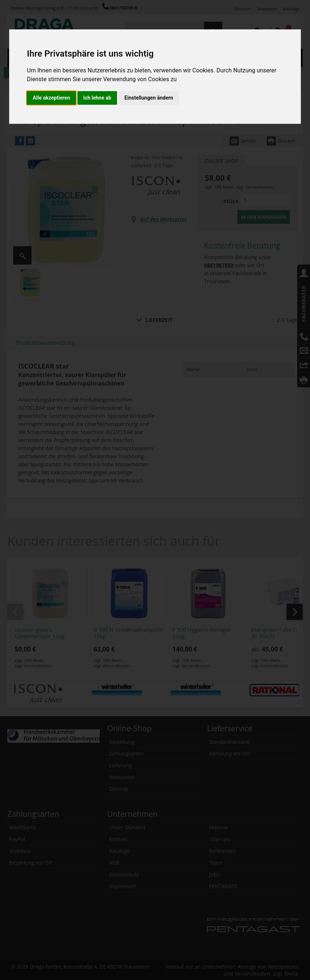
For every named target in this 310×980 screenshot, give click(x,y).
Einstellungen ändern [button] (149, 98)
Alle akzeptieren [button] (51, 98)
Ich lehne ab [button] (97, 98)
